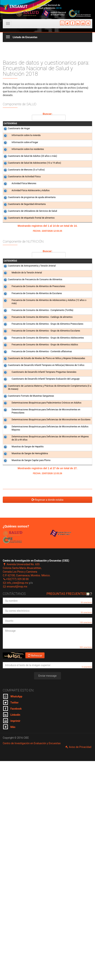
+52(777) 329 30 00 (16, 798)
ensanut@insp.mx (15, 805)
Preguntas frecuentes (69, 813)
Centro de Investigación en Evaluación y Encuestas (32, 962)
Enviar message (48, 895)
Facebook (12, 927)
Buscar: (48, 117)
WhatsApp (13, 915)
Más (9, 946)
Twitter (11, 921)
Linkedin (12, 934)
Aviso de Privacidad (78, 966)
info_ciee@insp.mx (16, 802)
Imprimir (12, 940)
